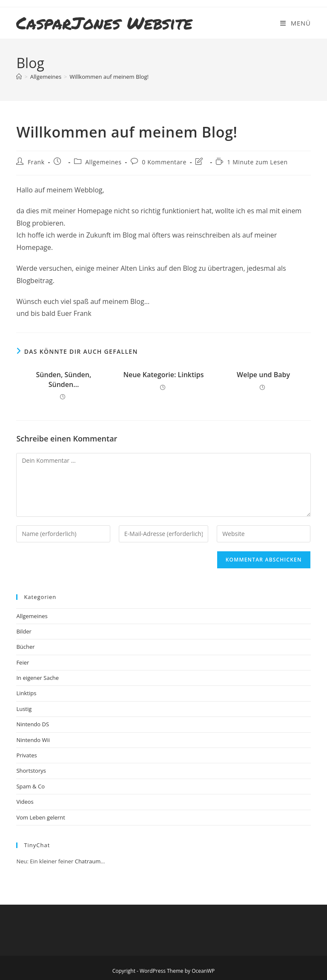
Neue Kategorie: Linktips (163, 375)
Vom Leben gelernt (41, 817)
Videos (25, 802)
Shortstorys (31, 771)
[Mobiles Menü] (295, 23)
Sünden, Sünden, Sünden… (64, 379)
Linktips (26, 693)
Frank (36, 162)
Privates (26, 755)
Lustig (24, 709)
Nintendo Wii (33, 740)
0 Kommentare (164, 162)
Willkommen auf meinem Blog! (109, 77)
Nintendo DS (33, 724)
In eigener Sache (37, 678)
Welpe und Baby (263, 375)
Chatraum (88, 861)
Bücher (25, 647)
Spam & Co (30, 786)
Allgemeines (103, 162)
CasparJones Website (104, 23)
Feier (23, 662)
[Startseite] (19, 77)
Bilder (24, 631)
